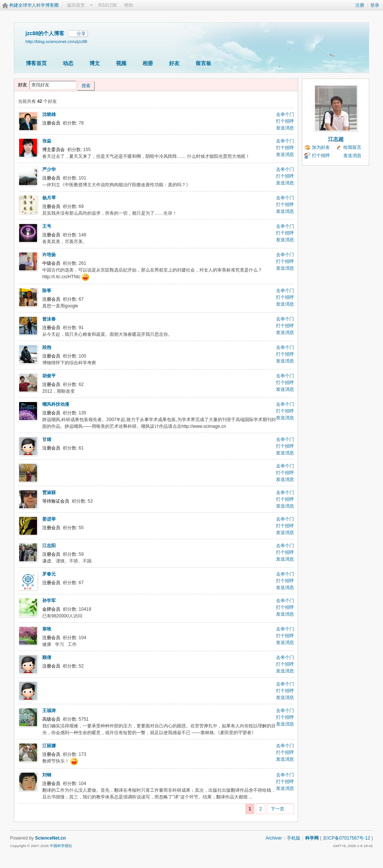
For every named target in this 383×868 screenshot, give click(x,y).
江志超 (336, 139)
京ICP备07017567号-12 (347, 838)
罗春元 (49, 574)
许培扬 (49, 255)
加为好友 (321, 147)
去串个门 (285, 114)
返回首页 (76, 5)
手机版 (294, 838)
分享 (81, 34)
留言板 (203, 63)
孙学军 (49, 601)
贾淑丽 (49, 493)
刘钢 (47, 775)
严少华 (49, 169)
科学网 (312, 838)
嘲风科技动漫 (56, 404)
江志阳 (49, 546)
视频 (121, 63)
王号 (47, 226)
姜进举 (49, 519)
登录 (375, 5)
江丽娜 (49, 746)
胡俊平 (49, 376)
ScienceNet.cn (50, 838)
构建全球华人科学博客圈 (34, 5)
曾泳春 (49, 319)
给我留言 (352, 147)
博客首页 (36, 63)
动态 (68, 63)
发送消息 (285, 128)
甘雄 (47, 439)
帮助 (129, 5)
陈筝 (47, 291)
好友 (174, 63)
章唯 (47, 629)
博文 (95, 63)
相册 (148, 63)
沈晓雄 (49, 114)
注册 (360, 5)
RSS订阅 (108, 5)
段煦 (47, 347)
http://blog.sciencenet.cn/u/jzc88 (56, 41)
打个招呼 (285, 121)
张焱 (47, 141)
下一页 (278, 809)
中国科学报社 (61, 846)
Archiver (274, 838)
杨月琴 (49, 198)
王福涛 (49, 711)
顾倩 (47, 657)
